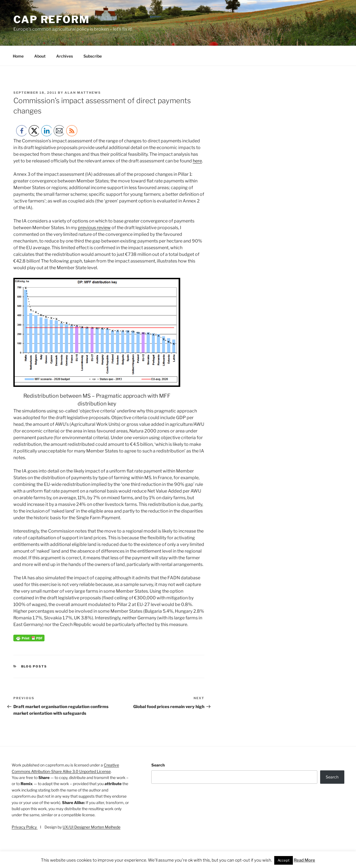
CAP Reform (52, 19)
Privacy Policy (25, 827)
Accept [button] (284, 860)
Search (158, 765)
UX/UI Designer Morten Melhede (92, 827)
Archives (65, 56)
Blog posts (34, 666)
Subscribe (93, 56)
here (197, 161)
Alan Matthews (83, 93)
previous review (94, 228)
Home (18, 56)
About (40, 56)
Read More (304, 860)
